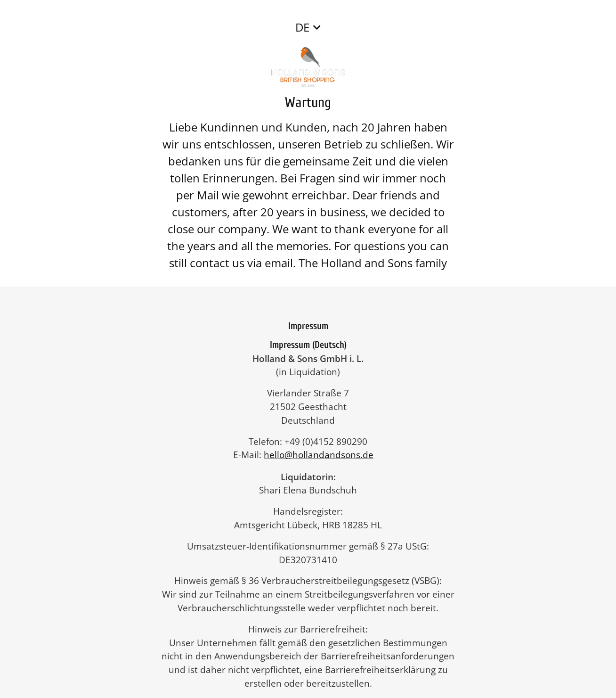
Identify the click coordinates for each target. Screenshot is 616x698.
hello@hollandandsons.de (323, 455)
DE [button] (302, 27)
